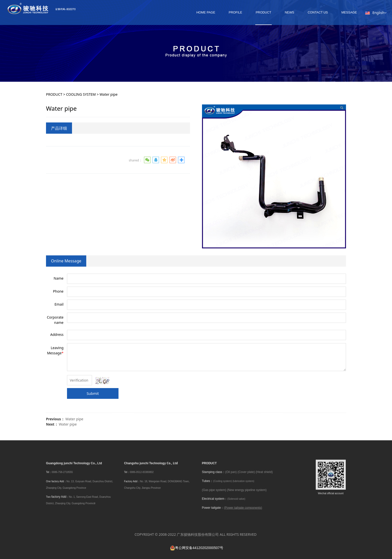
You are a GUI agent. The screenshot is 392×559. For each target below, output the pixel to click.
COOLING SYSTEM (81, 94)
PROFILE (227, 12)
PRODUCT (255, 12)
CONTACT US (310, 12)
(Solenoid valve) (236, 503)
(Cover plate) (246, 476)
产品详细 (59, 128)
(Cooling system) (222, 485)
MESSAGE (341, 12)
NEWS (282, 12)
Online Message (66, 261)
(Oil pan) (231, 476)
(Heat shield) (264, 476)
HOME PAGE (198, 12)
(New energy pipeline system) (247, 494)
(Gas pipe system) (214, 494)
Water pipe (74, 419)
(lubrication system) (243, 485)
